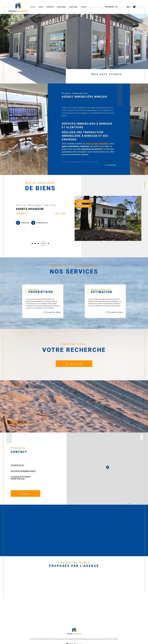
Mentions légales (87, 639)
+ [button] (142, 435)
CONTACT (84, 7)
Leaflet (124, 504)
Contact (145, 185)
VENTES (41, 7)
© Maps (130, 504)
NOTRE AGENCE (61, 7)
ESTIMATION (50, 7)
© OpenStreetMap (139, 504)
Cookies (115, 639)
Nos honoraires (69, 639)
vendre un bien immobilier (97, 144)
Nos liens (100, 639)
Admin (95, 639)
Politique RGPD (108, 639)
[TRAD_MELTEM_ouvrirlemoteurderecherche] (112, 7)
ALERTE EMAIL (73, 7)
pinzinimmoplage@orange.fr (23, 471)
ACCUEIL (33, 7)
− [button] (142, 438)
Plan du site (78, 639)
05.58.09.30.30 (17, 465)
